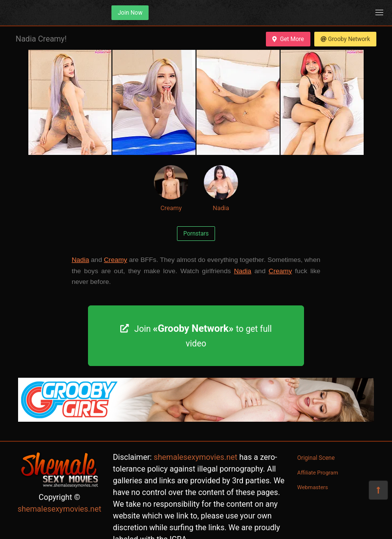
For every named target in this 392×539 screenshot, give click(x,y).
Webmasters (313, 487)
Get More (288, 39)
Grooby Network (345, 39)
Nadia (221, 188)
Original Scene (316, 458)
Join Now (130, 13)
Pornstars (196, 234)
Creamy (171, 188)
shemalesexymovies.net (59, 509)
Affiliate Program (318, 473)
